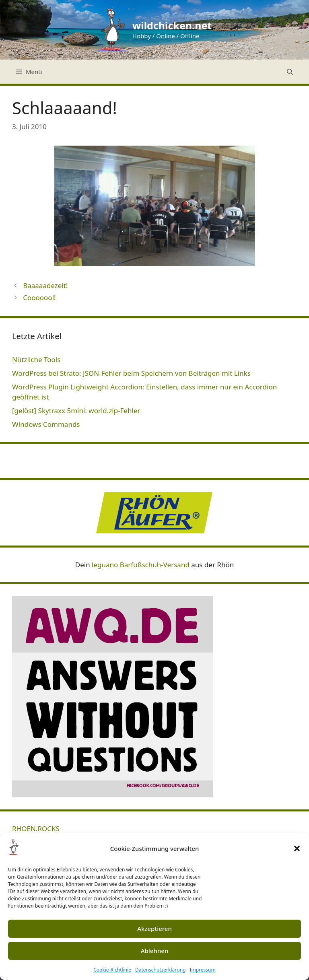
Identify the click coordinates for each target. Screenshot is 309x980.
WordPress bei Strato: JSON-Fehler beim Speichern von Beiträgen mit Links (131, 373)
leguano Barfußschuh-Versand (141, 565)
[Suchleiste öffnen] (290, 72)
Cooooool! (39, 297)
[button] (297, 848)
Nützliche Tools (36, 359)
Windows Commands (46, 424)
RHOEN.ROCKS (36, 829)
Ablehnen (155, 951)
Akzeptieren (154, 929)
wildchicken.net (172, 25)
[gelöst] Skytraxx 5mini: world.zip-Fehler (76, 411)
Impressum (202, 970)
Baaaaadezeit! (45, 285)
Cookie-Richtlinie (112, 970)
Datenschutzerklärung (160, 970)
